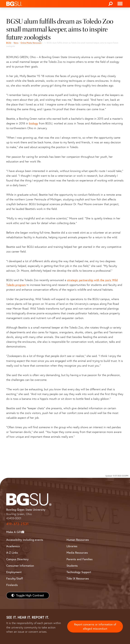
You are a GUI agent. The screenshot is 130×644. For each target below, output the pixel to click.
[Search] (111, 4)
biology (34, 123)
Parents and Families (80, 559)
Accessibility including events (25, 540)
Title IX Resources (78, 578)
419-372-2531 (17, 524)
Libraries (72, 546)
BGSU (9, 43)
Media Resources (77, 553)
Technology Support (79, 572)
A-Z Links (12, 553)
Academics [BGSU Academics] (13, 546)
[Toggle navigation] (120, 4)
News (16, 43)
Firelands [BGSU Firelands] (12, 585)
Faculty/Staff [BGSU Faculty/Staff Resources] (15, 578)
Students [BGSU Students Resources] (72, 566)
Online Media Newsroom (31, 43)
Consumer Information (20, 566)
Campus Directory (17, 559)
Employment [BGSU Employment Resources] (14, 572)
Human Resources (78, 540)
